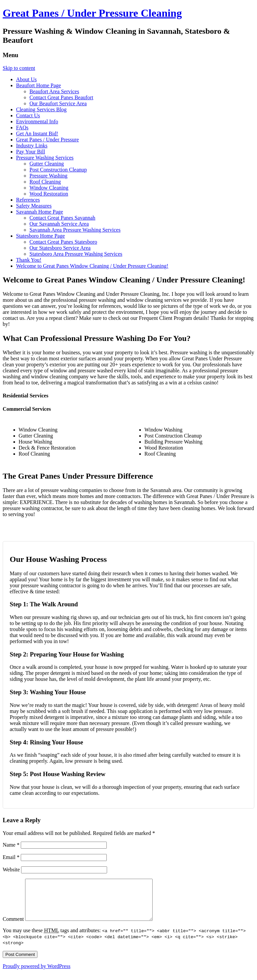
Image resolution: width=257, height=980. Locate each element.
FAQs (22, 128)
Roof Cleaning (45, 182)
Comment (13, 927)
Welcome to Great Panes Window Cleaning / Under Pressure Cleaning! (92, 266)
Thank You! (29, 260)
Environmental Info (37, 121)
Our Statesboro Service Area (60, 248)
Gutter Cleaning (47, 164)
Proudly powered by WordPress (36, 974)
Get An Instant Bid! (37, 134)
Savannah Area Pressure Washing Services (75, 230)
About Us (26, 79)
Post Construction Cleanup (58, 170)
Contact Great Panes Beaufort (61, 97)
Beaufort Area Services (54, 91)
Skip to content (19, 68)
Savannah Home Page (39, 212)
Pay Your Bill (31, 152)
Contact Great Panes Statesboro (63, 242)
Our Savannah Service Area (59, 224)
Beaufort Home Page (38, 85)
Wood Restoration (49, 194)
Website (11, 870)
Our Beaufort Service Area (58, 103)
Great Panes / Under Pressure (48, 140)
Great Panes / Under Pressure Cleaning (92, 13)
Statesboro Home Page (40, 236)
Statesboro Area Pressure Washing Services (76, 254)
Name (11, 845)
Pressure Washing (49, 176)
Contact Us (28, 115)
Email (11, 857)
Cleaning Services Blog (41, 109)
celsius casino (202, 383)
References (28, 200)
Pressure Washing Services (45, 158)
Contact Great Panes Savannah (62, 218)
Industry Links (32, 146)
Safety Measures (34, 206)
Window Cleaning (49, 188)
